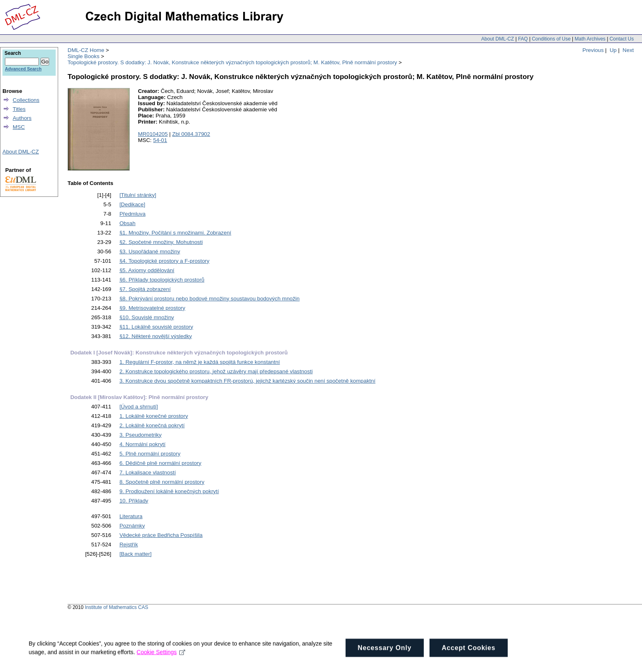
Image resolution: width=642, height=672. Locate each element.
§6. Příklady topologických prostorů (162, 280)
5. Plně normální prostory (150, 454)
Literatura (131, 516)
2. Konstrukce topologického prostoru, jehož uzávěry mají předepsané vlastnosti (216, 371)
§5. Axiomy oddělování (147, 270)
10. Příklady (134, 501)
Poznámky (132, 526)
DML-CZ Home (86, 50)
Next (628, 50)
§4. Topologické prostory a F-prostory (165, 261)
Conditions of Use (551, 39)
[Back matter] (136, 554)
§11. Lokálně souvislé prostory (156, 327)
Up (613, 50)
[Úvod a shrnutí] (139, 407)
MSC (19, 127)
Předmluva (133, 214)
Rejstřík (129, 545)
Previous (593, 50)
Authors (22, 118)
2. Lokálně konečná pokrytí (152, 425)
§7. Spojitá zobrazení (145, 289)
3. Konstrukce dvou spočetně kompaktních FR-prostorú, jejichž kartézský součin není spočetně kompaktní (248, 381)
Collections (26, 100)
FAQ (523, 39)
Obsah (128, 223)
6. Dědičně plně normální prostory (160, 463)
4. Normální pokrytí (143, 444)
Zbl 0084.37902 (191, 134)
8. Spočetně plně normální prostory (162, 482)
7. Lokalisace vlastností (148, 472)
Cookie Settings (161, 662)
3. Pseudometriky (141, 435)
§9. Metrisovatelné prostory (153, 308)
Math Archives (590, 39)
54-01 (160, 140)
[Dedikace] (132, 204)
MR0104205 (153, 134)
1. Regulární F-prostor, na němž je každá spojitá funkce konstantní (200, 362)
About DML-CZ (497, 39)
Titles (19, 109)
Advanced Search (23, 69)
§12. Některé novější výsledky (156, 336)
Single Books (84, 56)
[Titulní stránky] (138, 195)
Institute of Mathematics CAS (116, 607)
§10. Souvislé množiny (147, 317)
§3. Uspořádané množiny (150, 251)
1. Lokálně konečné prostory (154, 416)
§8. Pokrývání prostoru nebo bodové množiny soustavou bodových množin (210, 299)
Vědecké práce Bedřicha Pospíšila (161, 535)
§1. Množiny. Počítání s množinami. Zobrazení (175, 233)
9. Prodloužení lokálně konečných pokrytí (169, 491)
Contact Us (622, 39)
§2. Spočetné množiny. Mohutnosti (161, 242)
